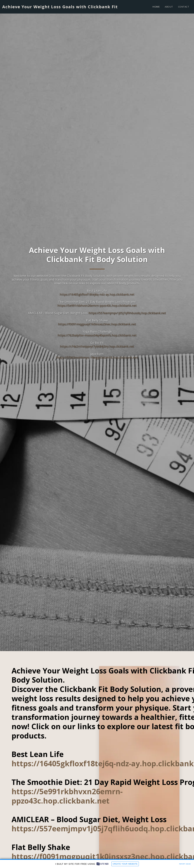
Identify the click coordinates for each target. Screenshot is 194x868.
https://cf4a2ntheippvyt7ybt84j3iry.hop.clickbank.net (97, 346)
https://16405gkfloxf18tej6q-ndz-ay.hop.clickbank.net (97, 294)
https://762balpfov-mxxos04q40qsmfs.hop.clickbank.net (97, 335)
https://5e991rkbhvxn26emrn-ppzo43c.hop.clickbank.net (97, 305)
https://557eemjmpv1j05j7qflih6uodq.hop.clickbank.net (127, 313)
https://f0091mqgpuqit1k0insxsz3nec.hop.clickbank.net (97, 324)
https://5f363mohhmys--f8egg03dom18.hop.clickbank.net (97, 357)
